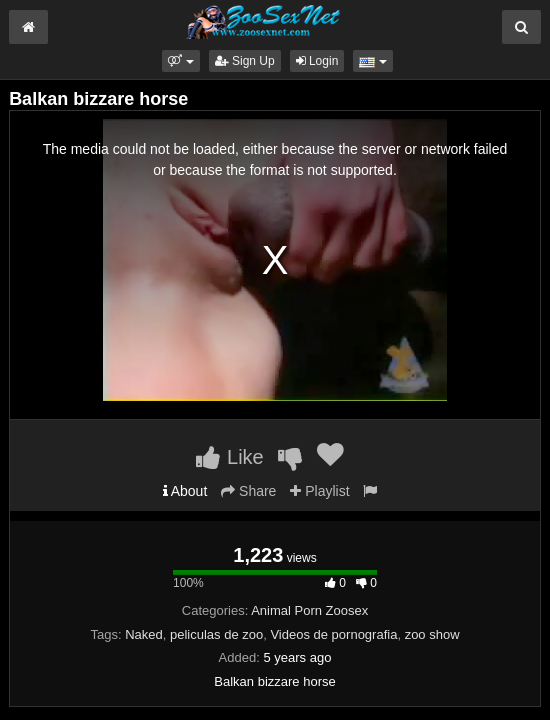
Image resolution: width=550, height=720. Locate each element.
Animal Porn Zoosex (309, 610)
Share (248, 491)
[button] (180, 61)
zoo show (432, 634)
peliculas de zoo (216, 634)
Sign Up (245, 61)
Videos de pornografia (333, 634)
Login (317, 61)
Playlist (319, 491)
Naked (144, 634)
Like (229, 457)
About (185, 491)
